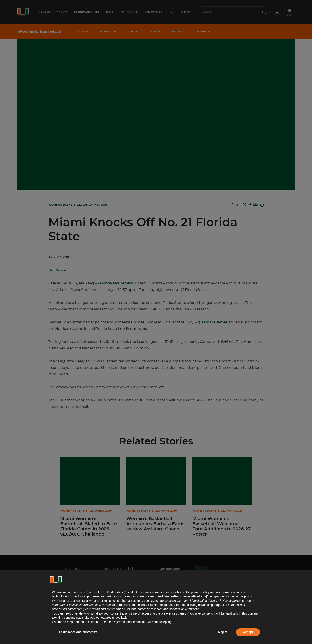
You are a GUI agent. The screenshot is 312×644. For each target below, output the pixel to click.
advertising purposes (212, 605)
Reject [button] (223, 632)
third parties (128, 601)
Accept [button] (248, 632)
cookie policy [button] (243, 596)
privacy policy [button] (200, 592)
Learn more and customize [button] (78, 632)
